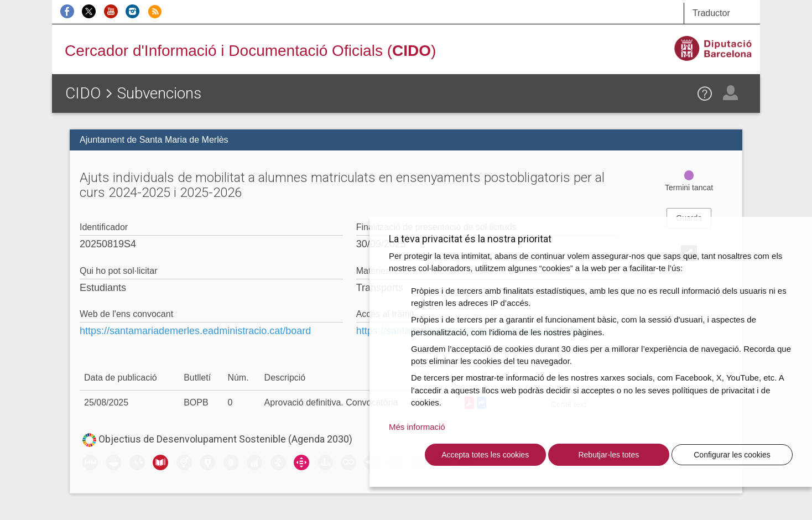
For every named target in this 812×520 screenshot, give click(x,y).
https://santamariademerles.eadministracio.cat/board (195, 331)
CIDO (83, 93)
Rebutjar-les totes (608, 455)
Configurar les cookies (732, 455)
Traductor (711, 13)
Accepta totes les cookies (485, 455)
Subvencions (159, 93)
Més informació (417, 427)
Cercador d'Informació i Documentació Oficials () (250, 51)
